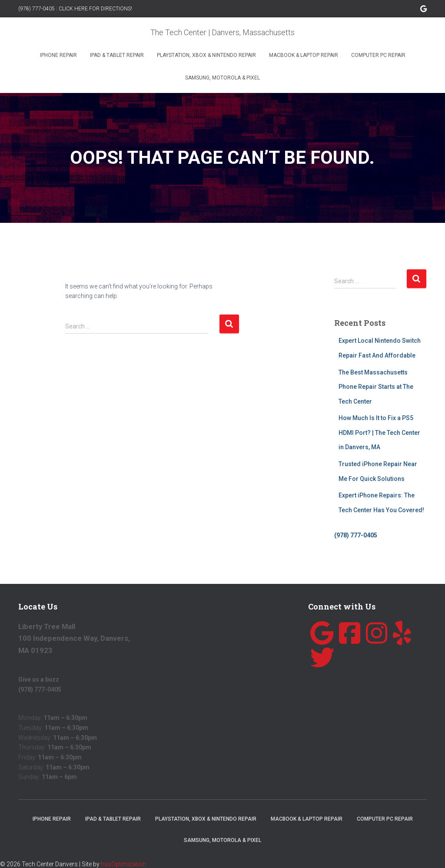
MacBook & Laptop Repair (304, 55)
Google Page (423, 10)
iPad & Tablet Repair (117, 55)
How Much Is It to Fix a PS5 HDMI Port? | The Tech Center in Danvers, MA (379, 432)
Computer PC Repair (378, 55)
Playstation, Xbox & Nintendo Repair (206, 55)
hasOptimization (123, 864)
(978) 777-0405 (37, 9)
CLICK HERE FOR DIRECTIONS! (95, 9)
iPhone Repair (58, 55)
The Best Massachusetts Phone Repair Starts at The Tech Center (376, 387)
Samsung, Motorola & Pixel (222, 78)
